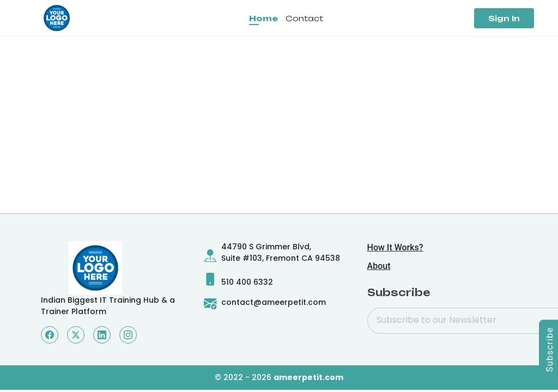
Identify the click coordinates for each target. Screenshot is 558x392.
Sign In (504, 18)
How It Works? (395, 247)
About (379, 266)
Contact (304, 18)
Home (263, 18)
